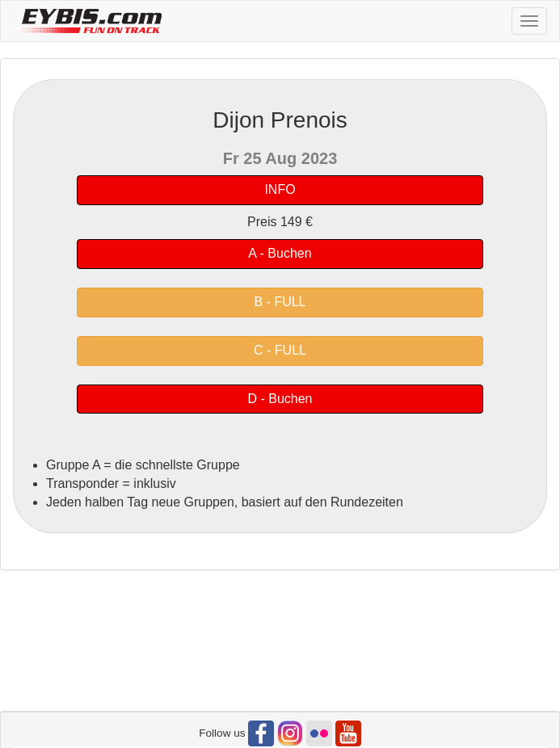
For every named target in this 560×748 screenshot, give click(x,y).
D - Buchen (280, 399)
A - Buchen (280, 253)
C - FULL (280, 350)
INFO (280, 189)
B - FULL (280, 302)
